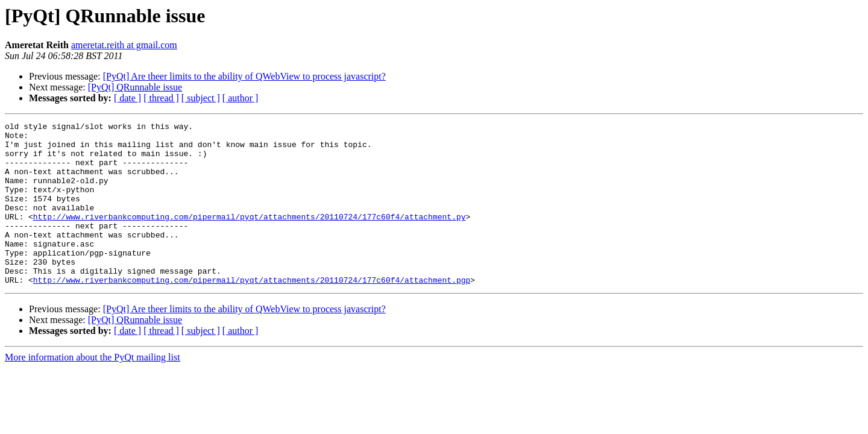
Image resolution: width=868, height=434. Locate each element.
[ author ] (241, 98)
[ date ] (127, 98)
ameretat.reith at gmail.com (124, 45)
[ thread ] (161, 98)
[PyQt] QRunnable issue (135, 87)
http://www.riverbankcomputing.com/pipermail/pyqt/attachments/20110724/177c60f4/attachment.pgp (252, 312)
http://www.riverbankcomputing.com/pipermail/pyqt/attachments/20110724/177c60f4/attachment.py (250, 236)
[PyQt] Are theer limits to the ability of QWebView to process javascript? (244, 76)
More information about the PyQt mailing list (93, 390)
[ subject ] (201, 98)
